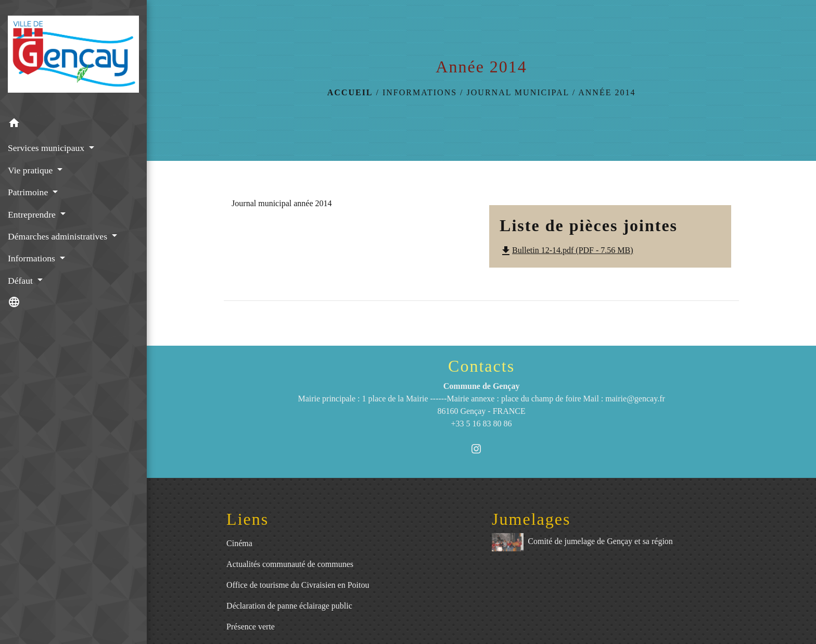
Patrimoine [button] (29, 192)
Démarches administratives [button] (59, 236)
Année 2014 (607, 92)
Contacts (481, 366)
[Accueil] (73, 56)
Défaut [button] (21, 281)
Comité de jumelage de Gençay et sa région (582, 542)
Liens (247, 519)
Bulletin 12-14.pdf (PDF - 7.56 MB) (566, 250)
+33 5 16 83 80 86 (482, 424)
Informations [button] (33, 258)
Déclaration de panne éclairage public (289, 606)
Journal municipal (518, 92)
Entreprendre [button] (33, 214)
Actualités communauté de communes (290, 564)
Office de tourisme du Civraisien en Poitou (298, 585)
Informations (420, 92)
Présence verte (251, 627)
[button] (73, 125)
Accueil (350, 92)
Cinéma (239, 543)
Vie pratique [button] (31, 170)
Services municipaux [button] (47, 148)
